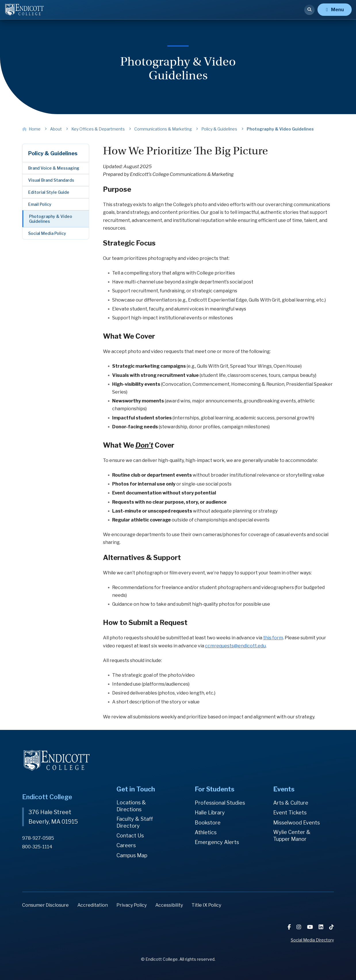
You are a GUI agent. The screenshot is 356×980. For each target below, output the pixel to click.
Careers (126, 846)
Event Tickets (290, 813)
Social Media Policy (47, 233)
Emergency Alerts (217, 842)
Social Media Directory (312, 940)
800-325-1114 (37, 846)
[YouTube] (311, 927)
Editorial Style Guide (49, 192)
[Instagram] (300, 927)
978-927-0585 (38, 838)
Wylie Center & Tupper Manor (292, 836)
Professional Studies (220, 803)
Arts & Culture (291, 803)
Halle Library (210, 813)
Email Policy (40, 204)
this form (273, 638)
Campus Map (132, 855)
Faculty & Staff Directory (135, 822)
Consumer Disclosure (45, 905)
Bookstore (208, 823)
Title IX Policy (206, 905)
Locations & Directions (131, 806)
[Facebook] (290, 927)
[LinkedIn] (322, 927)
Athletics (206, 832)
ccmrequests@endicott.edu (235, 646)
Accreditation (93, 905)
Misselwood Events (296, 823)
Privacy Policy (132, 905)
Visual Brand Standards (51, 180)
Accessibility (169, 905)
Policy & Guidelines (53, 153)
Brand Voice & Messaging (54, 168)
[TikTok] (332, 927)
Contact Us (130, 836)
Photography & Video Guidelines (51, 219)
